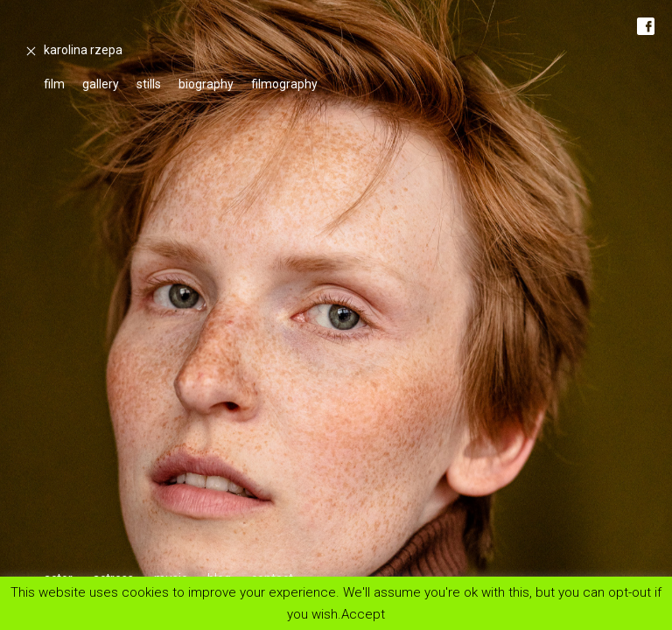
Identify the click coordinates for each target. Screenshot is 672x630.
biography (206, 84)
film (54, 84)
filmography (284, 84)
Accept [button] (363, 614)
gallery (101, 84)
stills (149, 84)
